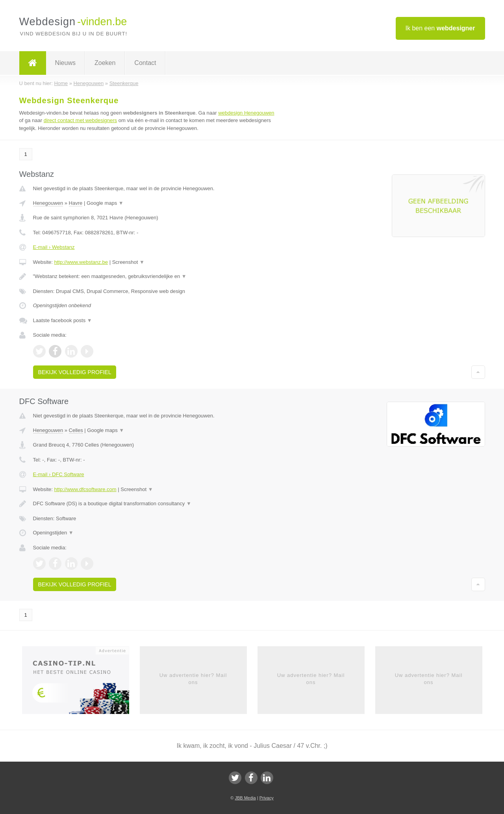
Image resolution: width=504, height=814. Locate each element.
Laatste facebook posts (63, 320)
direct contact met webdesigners (80, 120)
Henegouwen (48, 203)
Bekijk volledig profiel (75, 372)
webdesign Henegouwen (246, 113)
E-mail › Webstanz (54, 247)
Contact (145, 63)
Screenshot (128, 262)
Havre (76, 203)
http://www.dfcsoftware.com (85, 489)
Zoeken (105, 63)
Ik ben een (440, 28)
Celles (76, 430)
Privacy (267, 798)
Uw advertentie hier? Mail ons (193, 679)
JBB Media (245, 798)
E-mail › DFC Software (59, 474)
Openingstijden (53, 533)
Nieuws (65, 63)
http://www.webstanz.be (81, 262)
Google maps (105, 203)
